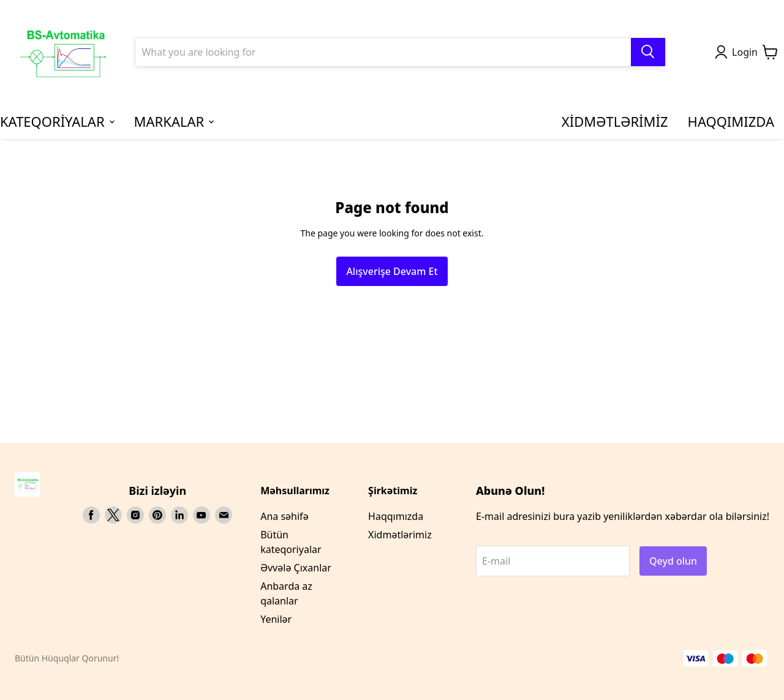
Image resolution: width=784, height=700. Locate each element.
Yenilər (276, 619)
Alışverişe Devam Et (392, 271)
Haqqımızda (396, 516)
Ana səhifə (284, 516)
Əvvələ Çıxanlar (296, 568)
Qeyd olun (673, 561)
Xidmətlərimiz (400, 535)
